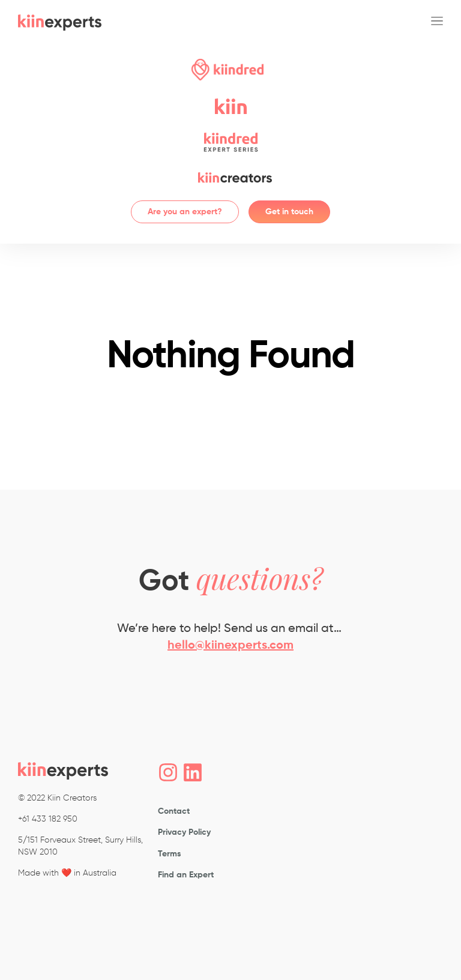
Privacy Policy (184, 832)
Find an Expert (186, 875)
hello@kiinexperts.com (230, 646)
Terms (170, 853)
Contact (174, 811)
